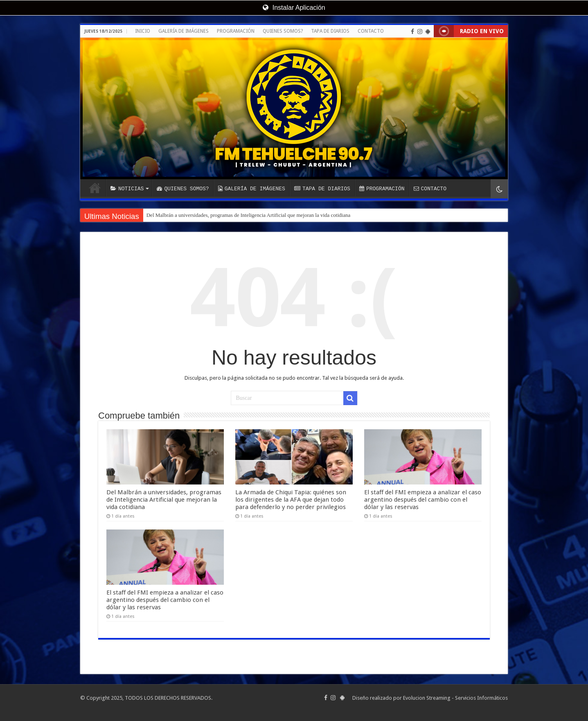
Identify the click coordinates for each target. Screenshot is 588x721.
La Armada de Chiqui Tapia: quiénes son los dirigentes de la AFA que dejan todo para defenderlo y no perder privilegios (291, 500)
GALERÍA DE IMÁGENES (184, 31)
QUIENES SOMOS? (283, 31)
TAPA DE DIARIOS (330, 31)
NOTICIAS (127, 189)
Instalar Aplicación (294, 8)
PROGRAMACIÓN (236, 31)
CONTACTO (371, 31)
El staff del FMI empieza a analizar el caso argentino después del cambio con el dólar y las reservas (423, 500)
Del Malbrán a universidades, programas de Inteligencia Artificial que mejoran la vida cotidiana (249, 215)
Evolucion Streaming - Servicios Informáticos (455, 698)
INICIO (143, 31)
